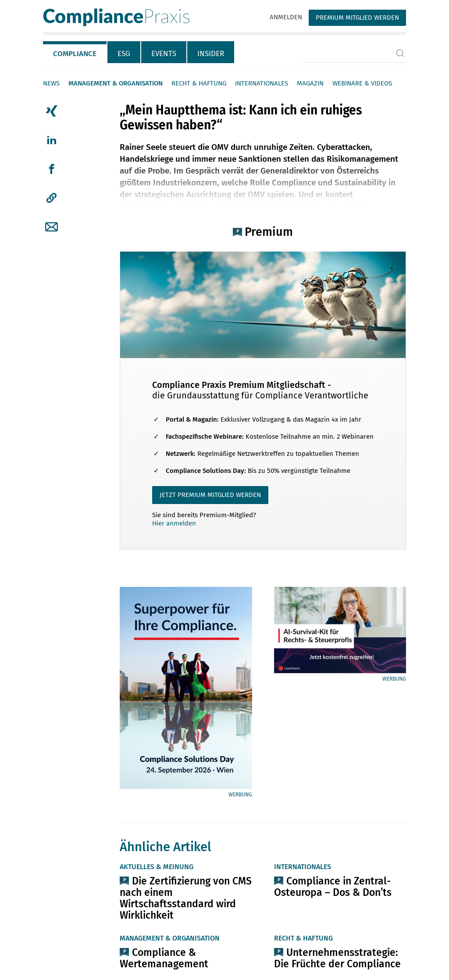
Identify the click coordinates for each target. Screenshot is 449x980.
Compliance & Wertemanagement (164, 958)
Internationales (262, 83)
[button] (52, 198)
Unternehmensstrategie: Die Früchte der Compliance (337, 958)
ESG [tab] (124, 54)
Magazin (310, 83)
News (51, 83)
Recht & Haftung (199, 83)
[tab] (75, 52)
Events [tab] (164, 54)
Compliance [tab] (75, 54)
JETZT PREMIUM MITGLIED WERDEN (210, 495)
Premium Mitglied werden (357, 18)
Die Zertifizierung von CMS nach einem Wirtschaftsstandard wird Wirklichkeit (186, 898)
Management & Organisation (116, 83)
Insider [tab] (211, 54)
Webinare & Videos (362, 83)
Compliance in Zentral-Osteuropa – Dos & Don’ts (333, 887)
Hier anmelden (174, 523)
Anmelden (286, 17)
